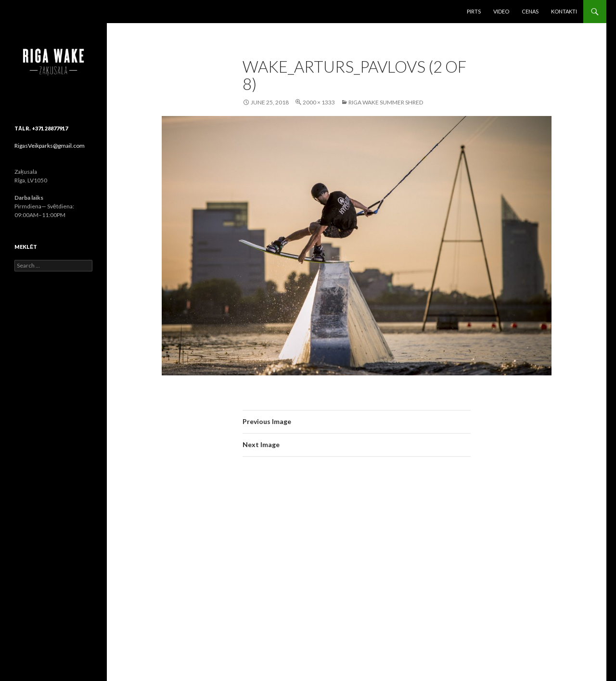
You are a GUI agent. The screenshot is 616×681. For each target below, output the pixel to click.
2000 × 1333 (319, 102)
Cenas (530, 11)
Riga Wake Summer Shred (386, 102)
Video (501, 11)
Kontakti (564, 11)
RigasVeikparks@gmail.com (50, 146)
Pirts (474, 11)
